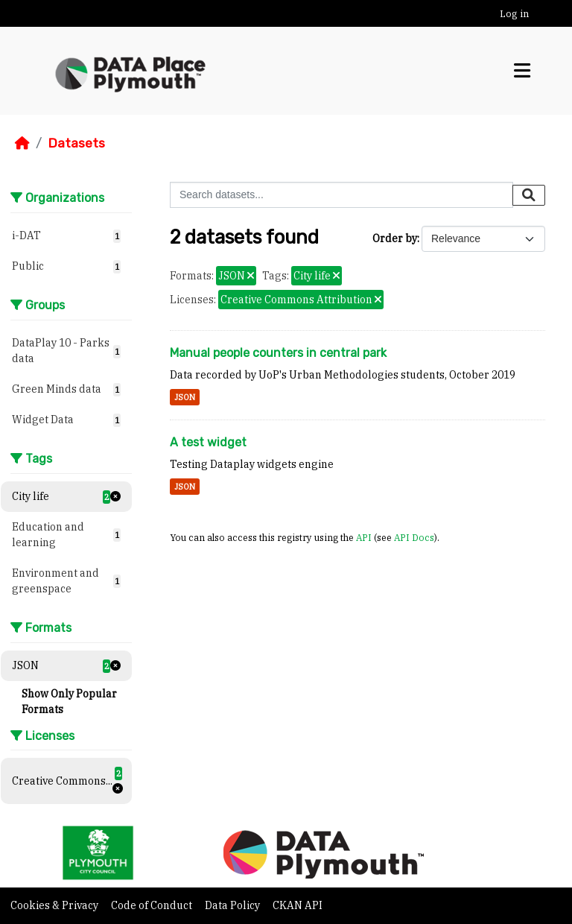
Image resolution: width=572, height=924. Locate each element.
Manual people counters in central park (278, 353)
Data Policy (233, 905)
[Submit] (529, 195)
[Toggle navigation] (522, 71)
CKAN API (298, 905)
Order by (395, 238)
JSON (185, 397)
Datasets (76, 143)
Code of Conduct (153, 905)
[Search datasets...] (341, 195)
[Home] (22, 143)
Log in (514, 14)
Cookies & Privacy (55, 905)
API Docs (414, 537)
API (364, 537)
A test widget (208, 442)
